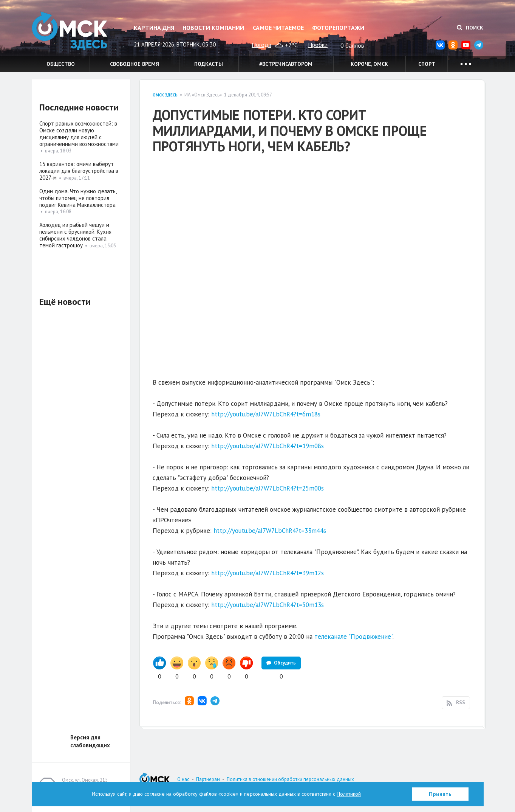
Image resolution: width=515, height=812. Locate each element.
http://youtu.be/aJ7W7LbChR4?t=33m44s (270, 531)
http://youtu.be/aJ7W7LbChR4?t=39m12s (268, 573)
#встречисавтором (286, 64)
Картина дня (154, 28)
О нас (183, 779)
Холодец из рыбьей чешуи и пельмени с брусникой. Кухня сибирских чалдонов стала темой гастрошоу (75, 235)
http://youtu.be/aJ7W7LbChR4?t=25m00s (268, 488)
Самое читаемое (278, 28)
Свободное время (135, 64)
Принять (440, 794)
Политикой (349, 794)
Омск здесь (165, 95)
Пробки (318, 45)
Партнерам (208, 779)
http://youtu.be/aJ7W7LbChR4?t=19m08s (268, 446)
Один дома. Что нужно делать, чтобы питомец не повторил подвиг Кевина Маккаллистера (78, 198)
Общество (61, 64)
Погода (261, 45)
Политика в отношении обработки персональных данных (290, 779)
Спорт (427, 64)
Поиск (470, 28)
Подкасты (209, 64)
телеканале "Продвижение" (353, 637)
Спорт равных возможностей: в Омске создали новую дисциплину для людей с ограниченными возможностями (79, 134)
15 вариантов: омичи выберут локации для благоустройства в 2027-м (79, 171)
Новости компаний (213, 28)
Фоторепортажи (338, 28)
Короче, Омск (369, 64)
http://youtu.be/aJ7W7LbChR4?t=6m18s (266, 414)
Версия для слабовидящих (90, 741)
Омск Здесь (70, 31)
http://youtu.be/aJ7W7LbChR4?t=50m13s (268, 605)
